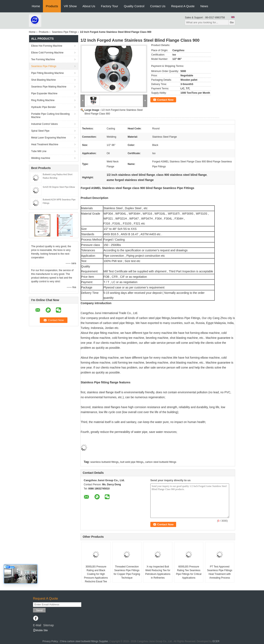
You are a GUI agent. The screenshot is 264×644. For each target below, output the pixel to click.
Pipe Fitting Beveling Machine (47, 73)
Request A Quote (183, 6)
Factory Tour (109, 6)
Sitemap (48, 625)
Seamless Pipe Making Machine (49, 87)
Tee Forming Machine (43, 59)
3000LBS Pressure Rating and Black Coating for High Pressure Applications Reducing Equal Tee (96, 574)
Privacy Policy (50, 641)
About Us (89, 6)
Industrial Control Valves (44, 124)
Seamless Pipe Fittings (64, 32)
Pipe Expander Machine (44, 93)
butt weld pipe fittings (132, 462)
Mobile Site (40, 630)
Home (36, 6)
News (204, 6)
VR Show (70, 6)
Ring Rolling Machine (43, 100)
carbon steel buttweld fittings (161, 462)
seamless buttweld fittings (104, 462)
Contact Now (165, 100)
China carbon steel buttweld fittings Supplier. (85, 641)
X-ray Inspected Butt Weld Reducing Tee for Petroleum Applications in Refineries (158, 572)
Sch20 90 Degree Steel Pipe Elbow (59, 187)
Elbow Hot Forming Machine (47, 46)
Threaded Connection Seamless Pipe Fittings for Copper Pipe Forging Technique (127, 572)
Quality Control (134, 6)
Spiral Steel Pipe (40, 131)
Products (52, 6)
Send (39, 610)
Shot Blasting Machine (43, 80)
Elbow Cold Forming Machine (47, 53)
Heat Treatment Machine (45, 144)
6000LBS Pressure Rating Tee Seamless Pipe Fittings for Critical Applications (189, 572)
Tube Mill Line (39, 151)
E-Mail (37, 625)
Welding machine (41, 158)
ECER (216, 641)
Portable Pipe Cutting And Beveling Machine (50, 116)
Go (232, 22)
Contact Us (158, 6)
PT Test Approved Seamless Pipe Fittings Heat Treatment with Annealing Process (220, 572)
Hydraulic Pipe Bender (43, 107)
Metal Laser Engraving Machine (49, 138)
